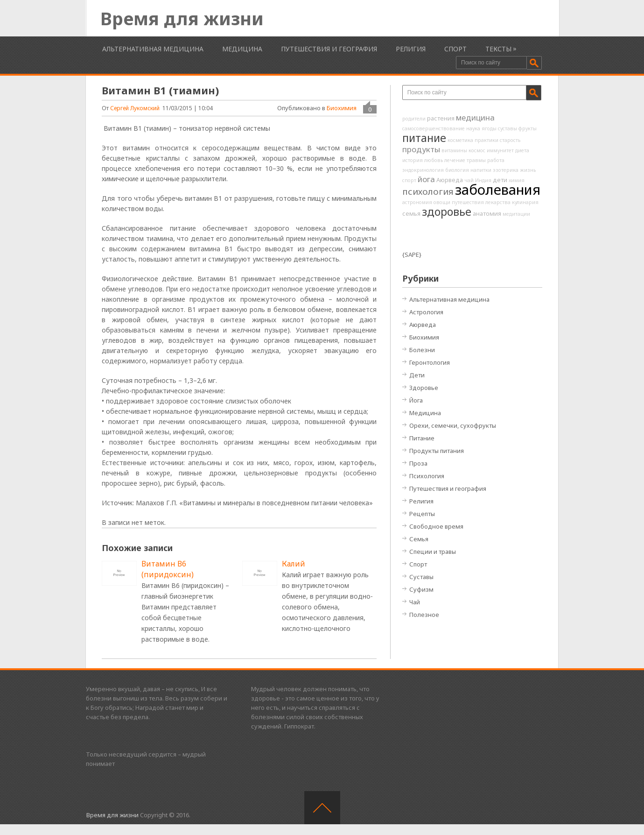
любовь (434, 160)
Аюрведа (450, 180)
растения (441, 118)
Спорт (455, 49)
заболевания (498, 190)
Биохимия (342, 108)
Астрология (426, 312)
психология (428, 191)
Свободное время (436, 526)
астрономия (417, 202)
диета (522, 150)
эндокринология (423, 170)
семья (411, 213)
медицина (475, 117)
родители (414, 119)
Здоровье (424, 388)
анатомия (487, 213)
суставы (507, 128)
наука (473, 128)
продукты (421, 149)
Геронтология (430, 362)
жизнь (528, 170)
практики (486, 140)
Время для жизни (182, 18)
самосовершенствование (434, 128)
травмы (476, 160)
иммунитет (500, 150)
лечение (455, 160)
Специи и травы (433, 552)
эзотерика (506, 170)
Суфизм (421, 589)
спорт (409, 180)
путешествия (468, 202)
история (413, 160)
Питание (422, 438)
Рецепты (422, 514)
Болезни (422, 350)
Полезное (424, 615)
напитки (481, 170)
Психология (427, 476)
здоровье (447, 212)
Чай (415, 602)
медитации (516, 214)
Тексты (498, 49)
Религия (411, 49)
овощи (442, 202)
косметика (460, 140)
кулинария (525, 202)
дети (500, 180)
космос (477, 150)
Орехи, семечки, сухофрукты (453, 425)
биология (457, 170)
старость (510, 140)
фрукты (528, 128)
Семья (419, 539)
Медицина (242, 49)
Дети (417, 375)
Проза (418, 463)
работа (496, 160)
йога (426, 179)
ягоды (489, 128)
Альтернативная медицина (153, 49)
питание (424, 138)
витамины (454, 150)
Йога (416, 400)
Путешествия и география (329, 49)
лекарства (498, 202)
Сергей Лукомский (135, 108)
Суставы (421, 577)
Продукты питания (437, 451)
